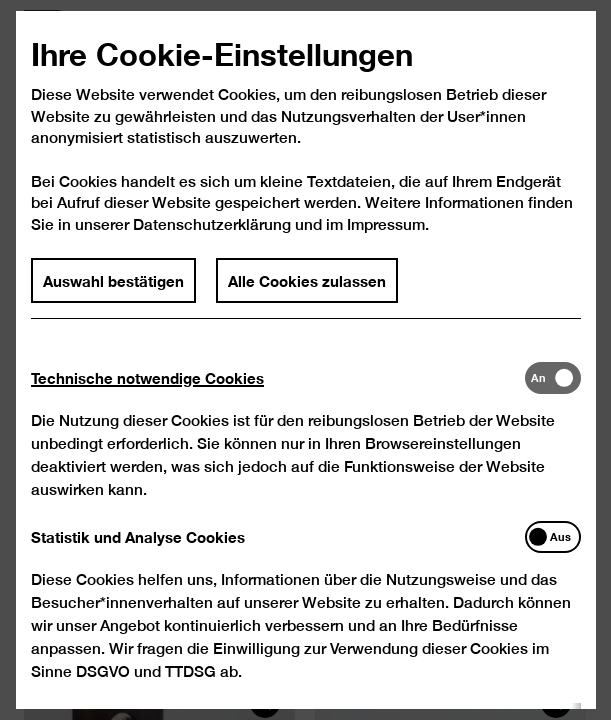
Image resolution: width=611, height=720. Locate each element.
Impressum (385, 247)
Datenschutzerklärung (212, 247)
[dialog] (305, 360)
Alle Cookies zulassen (307, 303)
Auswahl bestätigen (113, 303)
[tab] (277, 401)
